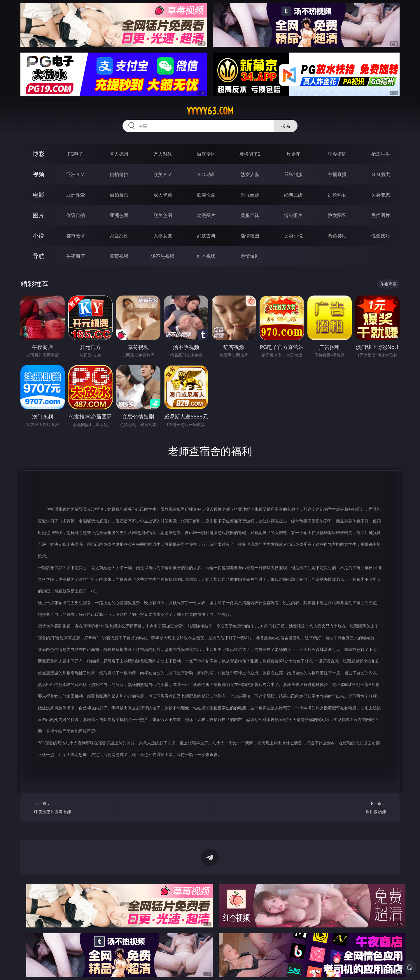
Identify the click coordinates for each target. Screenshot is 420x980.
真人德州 (119, 154)
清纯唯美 (293, 215)
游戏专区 (206, 154)
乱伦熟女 (337, 195)
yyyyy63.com (210, 111)
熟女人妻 (250, 174)
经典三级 (293, 195)
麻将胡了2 (250, 154)
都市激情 (76, 236)
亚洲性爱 (76, 195)
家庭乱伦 (119, 236)
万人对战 (163, 154)
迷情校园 (250, 236)
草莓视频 (119, 256)
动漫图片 (206, 215)
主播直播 (337, 174)
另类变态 (381, 195)
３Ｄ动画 (206, 174)
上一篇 (72, 808)
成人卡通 (163, 195)
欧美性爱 (206, 195)
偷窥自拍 (76, 215)
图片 (38, 215)
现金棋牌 (337, 154)
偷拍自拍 (119, 195)
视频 (38, 174)
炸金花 (293, 154)
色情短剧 (250, 256)
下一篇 (348, 808)
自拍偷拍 (119, 174)
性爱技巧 (381, 236)
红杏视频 (206, 256)
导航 (38, 256)
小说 (38, 236)
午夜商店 (76, 256)
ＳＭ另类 (381, 174)
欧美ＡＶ (163, 174)
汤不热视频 (163, 256)
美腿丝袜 (250, 215)
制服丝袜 (250, 195)
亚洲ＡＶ (76, 174)
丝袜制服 (293, 174)
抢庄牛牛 (381, 154)
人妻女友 (163, 236)
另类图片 (381, 215)
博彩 (38, 154)
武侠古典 (206, 236)
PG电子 (75, 154)
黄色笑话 (337, 236)
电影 (38, 195)
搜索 (286, 126)
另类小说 (293, 236)
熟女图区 (337, 215)
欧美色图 (163, 215)
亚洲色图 (119, 215)
